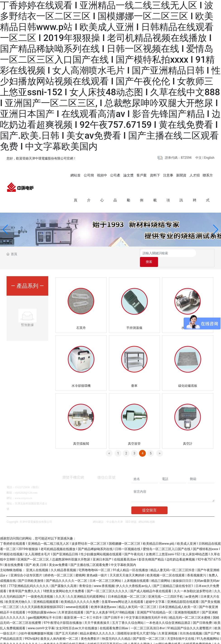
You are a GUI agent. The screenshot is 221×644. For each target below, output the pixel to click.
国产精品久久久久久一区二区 (67, 573)
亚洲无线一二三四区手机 (166, 589)
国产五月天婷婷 (67, 625)
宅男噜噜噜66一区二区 (95, 562)
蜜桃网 (80, 567)
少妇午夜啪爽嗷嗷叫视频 (36, 625)
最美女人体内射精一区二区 (60, 631)
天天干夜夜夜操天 (97, 615)
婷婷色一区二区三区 (59, 567)
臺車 (134, 378)
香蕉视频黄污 (197, 567)
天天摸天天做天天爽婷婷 (127, 567)
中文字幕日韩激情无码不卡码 (147, 610)
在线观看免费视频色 (198, 636)
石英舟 (81, 320)
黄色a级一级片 (97, 567)
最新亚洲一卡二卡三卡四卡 (83, 610)
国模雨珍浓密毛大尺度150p (137, 625)
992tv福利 (32, 631)
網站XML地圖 (147, 514)
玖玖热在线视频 (191, 625)
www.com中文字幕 (41, 620)
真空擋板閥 (81, 436)
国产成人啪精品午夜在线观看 (151, 583)
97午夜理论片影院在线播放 (63, 615)
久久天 (61, 589)
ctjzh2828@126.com (26, 485)
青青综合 (86, 578)
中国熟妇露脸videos (42, 604)
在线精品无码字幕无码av (105, 636)
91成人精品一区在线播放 (131, 562)
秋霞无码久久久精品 (117, 631)
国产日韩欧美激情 (31, 573)
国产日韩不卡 (114, 610)
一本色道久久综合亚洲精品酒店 (169, 615)
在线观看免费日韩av (114, 620)
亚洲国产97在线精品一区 (155, 604)
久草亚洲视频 (168, 625)
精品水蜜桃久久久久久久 (98, 625)
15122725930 (22, 479)
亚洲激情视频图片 (187, 604)
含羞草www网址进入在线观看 (123, 594)
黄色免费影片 (91, 631)
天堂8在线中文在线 (181, 631)
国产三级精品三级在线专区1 (174, 578)
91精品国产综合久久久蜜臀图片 (190, 620)
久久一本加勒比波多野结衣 (193, 583)
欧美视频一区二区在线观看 (166, 567)
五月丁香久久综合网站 (128, 615)
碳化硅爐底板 (188, 378)
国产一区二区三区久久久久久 (108, 583)
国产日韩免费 (203, 615)
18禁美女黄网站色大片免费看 (64, 583)
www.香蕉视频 (104, 578)
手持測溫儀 (134, 320)
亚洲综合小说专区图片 (27, 567)
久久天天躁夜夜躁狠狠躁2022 (43, 599)
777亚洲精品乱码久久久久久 (29, 578)
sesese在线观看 (77, 599)
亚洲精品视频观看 (46, 594)
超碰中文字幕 (155, 594)
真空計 (188, 436)
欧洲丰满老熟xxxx (104, 599)
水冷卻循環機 (81, 378)
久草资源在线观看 (71, 604)
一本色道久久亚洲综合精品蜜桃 (63, 636)
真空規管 (134, 436)
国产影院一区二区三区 (149, 631)
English (209, 158)
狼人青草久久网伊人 (139, 636)
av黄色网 (192, 589)
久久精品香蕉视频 (64, 562)
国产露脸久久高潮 (64, 578)
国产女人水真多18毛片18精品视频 (111, 604)
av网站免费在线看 (168, 636)
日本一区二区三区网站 (106, 573)
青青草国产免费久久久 (25, 583)
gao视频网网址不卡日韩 (45, 610)
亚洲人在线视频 (37, 562)
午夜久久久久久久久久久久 (19, 636)
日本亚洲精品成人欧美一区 (178, 599)
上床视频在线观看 (137, 573)
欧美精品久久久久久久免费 (80, 594)
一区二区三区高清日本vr (148, 620)
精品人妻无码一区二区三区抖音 (173, 562)
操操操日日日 (182, 573)
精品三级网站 (161, 573)
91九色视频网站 (208, 631)
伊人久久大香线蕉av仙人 (134, 578)
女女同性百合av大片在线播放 (77, 620)
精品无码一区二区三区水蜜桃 (190, 610)
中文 (199, 158)
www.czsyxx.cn (23, 490)
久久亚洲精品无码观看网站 (87, 589)
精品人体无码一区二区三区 (138, 599)
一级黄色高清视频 (41, 589)
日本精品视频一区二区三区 (127, 589)
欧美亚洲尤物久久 (18, 594)
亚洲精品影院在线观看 (183, 594)
